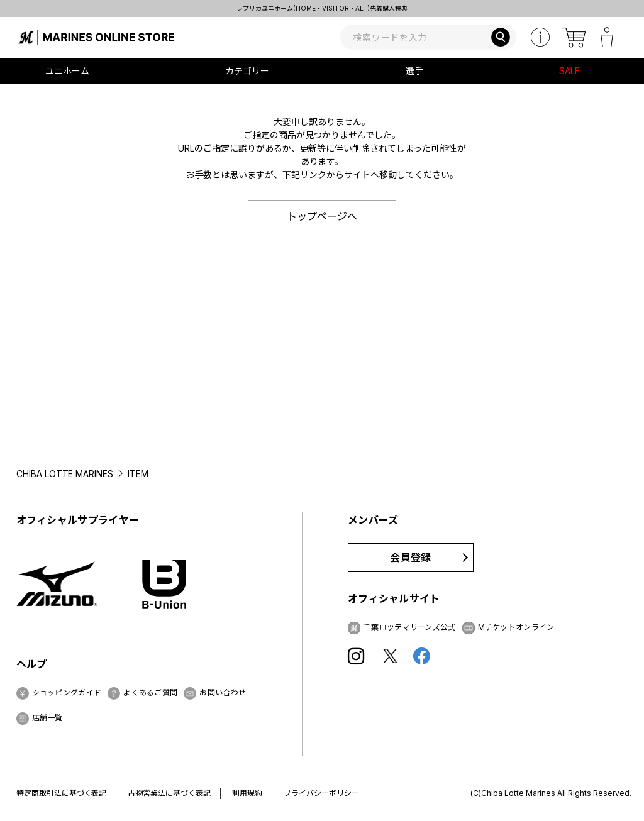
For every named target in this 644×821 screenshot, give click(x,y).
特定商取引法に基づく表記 (62, 793)
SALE (569, 71)
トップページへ (322, 216)
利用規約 (247, 793)
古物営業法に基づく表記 (169, 793)
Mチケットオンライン (516, 627)
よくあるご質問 (150, 692)
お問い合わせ (223, 692)
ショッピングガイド (67, 692)
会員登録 (410, 558)
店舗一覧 (47, 718)
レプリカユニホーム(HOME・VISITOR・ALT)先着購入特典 (322, 8)
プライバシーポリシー (321, 793)
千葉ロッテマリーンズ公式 (410, 627)
